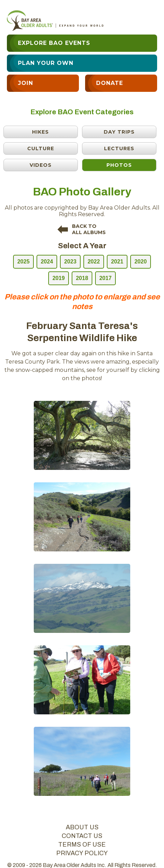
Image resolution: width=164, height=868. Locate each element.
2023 (70, 262)
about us (82, 827)
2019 (59, 278)
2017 (105, 278)
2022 (94, 262)
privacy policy (82, 853)
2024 (47, 262)
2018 (82, 278)
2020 (141, 262)
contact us (82, 836)
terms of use (82, 845)
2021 (117, 262)
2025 (23, 262)
